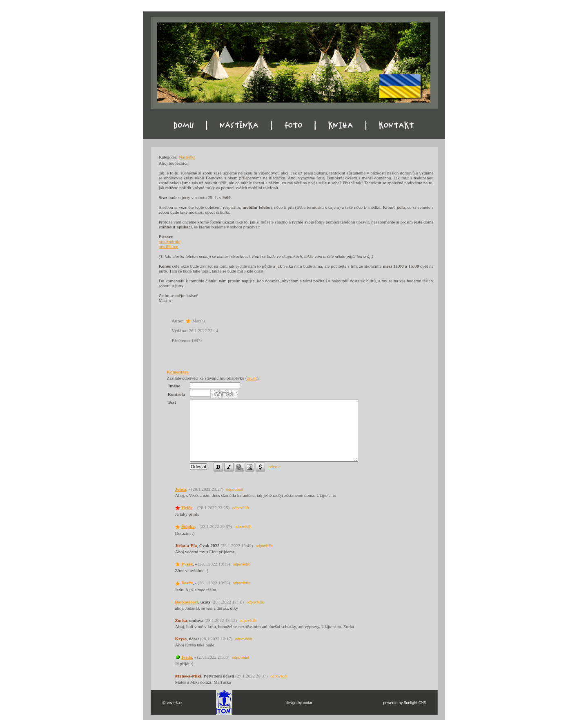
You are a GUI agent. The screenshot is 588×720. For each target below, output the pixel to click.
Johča (181, 489)
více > (275, 467)
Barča (187, 583)
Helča (187, 508)
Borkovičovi (187, 602)
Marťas (199, 321)
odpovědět (235, 489)
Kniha (346, 131)
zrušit (252, 378)
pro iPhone (169, 246)
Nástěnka (230, 131)
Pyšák (187, 564)
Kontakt (405, 131)
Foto (290, 131)
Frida (187, 657)
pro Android (170, 241)
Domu (169, 131)
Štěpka (188, 526)
